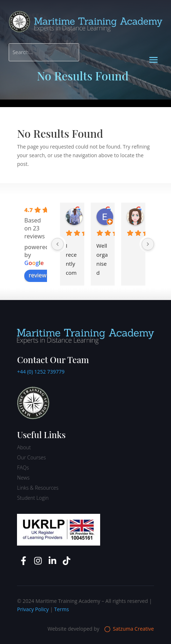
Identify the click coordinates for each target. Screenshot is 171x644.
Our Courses (31, 457)
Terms (62, 609)
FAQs (23, 467)
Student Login (33, 498)
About (24, 447)
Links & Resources (38, 488)
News (23, 478)
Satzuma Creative (129, 629)
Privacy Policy (33, 609)
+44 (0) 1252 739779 (41, 372)
